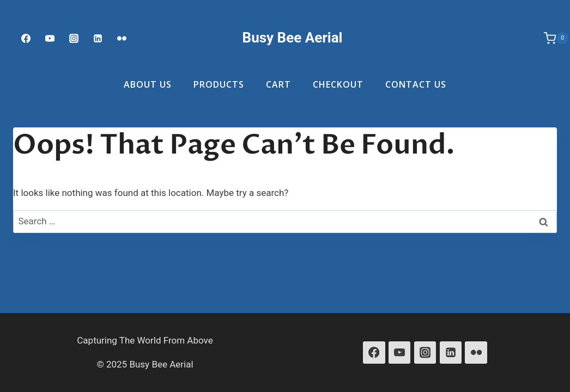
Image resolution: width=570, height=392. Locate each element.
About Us (148, 84)
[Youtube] (50, 38)
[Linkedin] (451, 353)
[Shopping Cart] (551, 38)
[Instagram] (74, 38)
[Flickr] (122, 38)
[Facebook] (26, 38)
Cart (278, 84)
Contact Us (416, 84)
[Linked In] (98, 38)
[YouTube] (400, 353)
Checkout (338, 84)
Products (219, 84)
